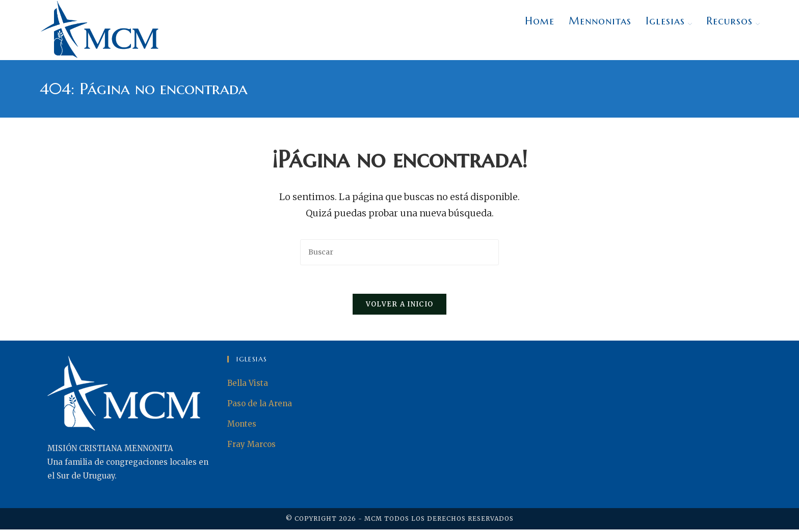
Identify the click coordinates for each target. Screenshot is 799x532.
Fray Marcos (251, 447)
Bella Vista (248, 386)
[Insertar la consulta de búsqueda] (400, 252)
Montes (242, 426)
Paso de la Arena (260, 406)
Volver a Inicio (400, 307)
